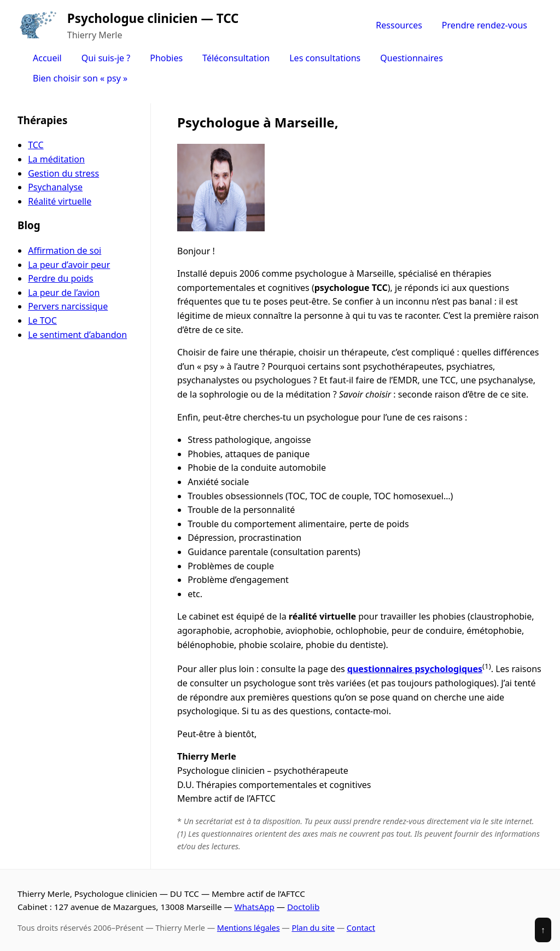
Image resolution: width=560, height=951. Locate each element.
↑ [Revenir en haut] (543, 930)
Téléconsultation (236, 58)
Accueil (47, 58)
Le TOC (42, 320)
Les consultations (325, 58)
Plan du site (313, 928)
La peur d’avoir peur (69, 265)
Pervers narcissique (68, 306)
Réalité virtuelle (60, 201)
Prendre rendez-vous (485, 25)
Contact (361, 928)
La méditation (56, 159)
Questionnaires (412, 58)
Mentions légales (249, 928)
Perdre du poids (60, 278)
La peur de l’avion (64, 293)
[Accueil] (38, 26)
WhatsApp (255, 907)
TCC (36, 145)
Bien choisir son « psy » (80, 78)
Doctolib (303, 907)
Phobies (166, 58)
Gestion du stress (63, 173)
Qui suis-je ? (106, 58)
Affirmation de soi (65, 250)
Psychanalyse (55, 187)
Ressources (399, 25)
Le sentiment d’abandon (77, 335)
